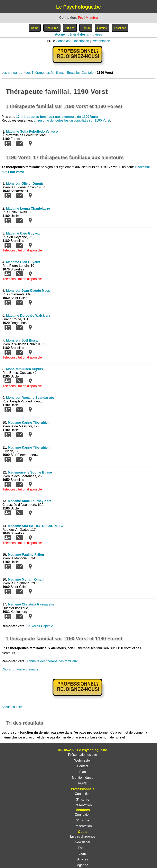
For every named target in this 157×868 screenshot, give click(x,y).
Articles (83, 859)
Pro (80, 18)
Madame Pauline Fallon (26, 555)
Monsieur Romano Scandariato (30, 398)
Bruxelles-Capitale (80, 73)
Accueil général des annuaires (78, 34)
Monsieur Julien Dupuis (24, 369)
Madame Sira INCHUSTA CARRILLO (35, 526)
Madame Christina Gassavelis (31, 604)
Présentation (101, 41)
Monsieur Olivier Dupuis (25, 184)
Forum (83, 848)
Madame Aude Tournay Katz (29, 501)
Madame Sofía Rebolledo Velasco (32, 131)
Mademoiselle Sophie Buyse (30, 472)
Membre (92, 18)
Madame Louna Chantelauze (28, 208)
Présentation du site (82, 755)
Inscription (82, 41)
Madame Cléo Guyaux (23, 233)
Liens (83, 854)
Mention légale (83, 778)
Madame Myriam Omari (26, 579)
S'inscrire (82, 799)
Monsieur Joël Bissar (22, 340)
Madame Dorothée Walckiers (28, 316)
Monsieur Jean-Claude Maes (28, 291)
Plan (83, 772)
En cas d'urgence (82, 836)
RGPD (83, 783)
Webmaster (83, 760)
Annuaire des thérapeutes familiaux (52, 661)
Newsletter (83, 842)
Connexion (64, 41)
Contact (82, 766)
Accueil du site (12, 707)
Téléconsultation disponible (22, 250)
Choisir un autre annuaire (20, 669)
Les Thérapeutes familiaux (44, 73)
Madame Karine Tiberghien (29, 423)
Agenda (82, 865)
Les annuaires (12, 73)
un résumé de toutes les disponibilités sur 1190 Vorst (72, 120)
